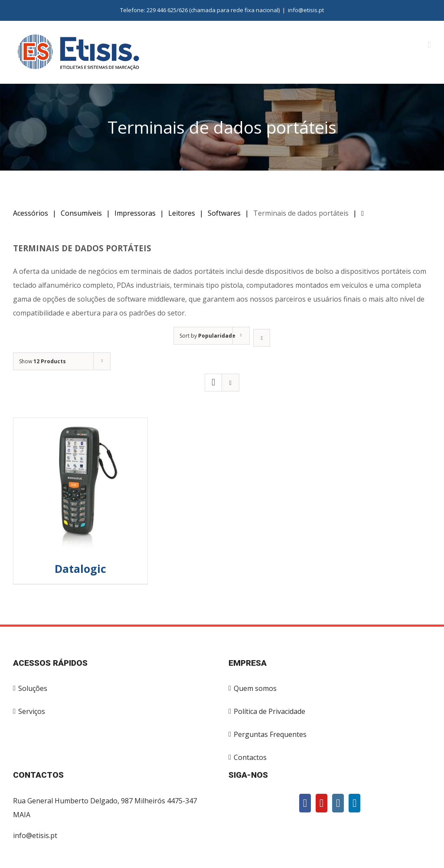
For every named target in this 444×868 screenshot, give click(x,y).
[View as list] (230, 383)
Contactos (250, 757)
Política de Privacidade (269, 711)
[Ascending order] (262, 338)
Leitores (182, 213)
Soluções (33, 688)
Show (42, 361)
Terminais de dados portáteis (301, 213)
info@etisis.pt (306, 10)
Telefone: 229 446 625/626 (154, 10)
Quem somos (255, 688)
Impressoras (135, 213)
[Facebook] (305, 803)
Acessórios (31, 213)
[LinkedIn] (354, 803)
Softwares (224, 213)
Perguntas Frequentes (270, 734)
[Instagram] (338, 803)
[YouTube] (322, 803)
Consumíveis (81, 213)
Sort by (207, 336)
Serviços (32, 711)
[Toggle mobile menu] (429, 45)
